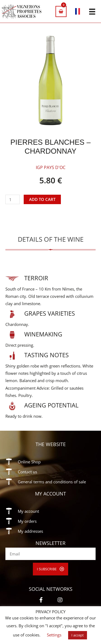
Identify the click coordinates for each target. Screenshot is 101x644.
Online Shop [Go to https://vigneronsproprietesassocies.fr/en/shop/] (29, 462)
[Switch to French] (78, 12)
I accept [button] (78, 635)
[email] (50, 554)
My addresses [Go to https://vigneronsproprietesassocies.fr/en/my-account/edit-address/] (30, 531)
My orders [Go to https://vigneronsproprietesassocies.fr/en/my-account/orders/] (27, 521)
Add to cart (42, 199)
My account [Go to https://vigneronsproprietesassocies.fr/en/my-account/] (28, 511)
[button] (50, 569)
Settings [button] (54, 635)
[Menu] (92, 11)
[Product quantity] (13, 199)
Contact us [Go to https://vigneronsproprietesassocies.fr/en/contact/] (27, 472)
